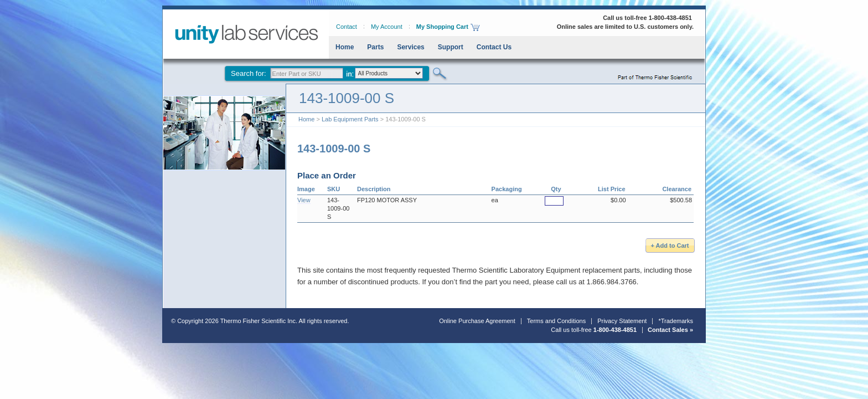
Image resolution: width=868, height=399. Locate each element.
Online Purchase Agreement (477, 321)
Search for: (249, 73)
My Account (387, 27)
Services (410, 47)
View (304, 200)
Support (451, 47)
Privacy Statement (622, 321)
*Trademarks (676, 321)
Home (345, 47)
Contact (347, 27)
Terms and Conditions (556, 321)
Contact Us (494, 47)
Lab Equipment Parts (350, 119)
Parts (375, 47)
